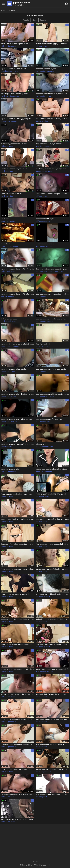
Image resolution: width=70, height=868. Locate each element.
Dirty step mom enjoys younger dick (49, 144)
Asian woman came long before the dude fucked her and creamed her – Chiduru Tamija (18, 44)
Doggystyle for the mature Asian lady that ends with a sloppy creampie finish (18, 744)
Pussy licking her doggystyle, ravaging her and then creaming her (18, 569)
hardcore (5, 96)
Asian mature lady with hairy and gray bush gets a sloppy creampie (52, 744)
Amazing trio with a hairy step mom (14, 94)
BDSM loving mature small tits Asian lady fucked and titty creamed (52, 669)
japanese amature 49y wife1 (47, 69)
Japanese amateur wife (10, 469)
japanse (50, 321)
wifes (49, 96)
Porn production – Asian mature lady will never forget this (52, 544)
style (49, 421)
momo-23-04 (6, 244)
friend (8, 446)
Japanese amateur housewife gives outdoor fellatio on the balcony (18, 419)
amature (14, 71)
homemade (44, 446)
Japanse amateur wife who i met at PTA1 (51, 319)
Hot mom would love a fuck (11, 194)
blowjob (7, 271)
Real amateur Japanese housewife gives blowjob (52, 269)
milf (2, 46)
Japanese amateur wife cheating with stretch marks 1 (52, 294)
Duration (43, 20)
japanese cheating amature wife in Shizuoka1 (18, 344)
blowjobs (43, 271)
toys (6, 296)
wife (3, 296)
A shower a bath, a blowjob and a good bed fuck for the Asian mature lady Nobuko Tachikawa (52, 594)
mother (38, 346)
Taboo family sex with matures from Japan (17, 819)
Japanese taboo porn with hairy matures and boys (52, 794)
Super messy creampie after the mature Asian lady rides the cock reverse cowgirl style (18, 719)
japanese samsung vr (55, 271)
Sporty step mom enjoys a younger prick (51, 169)
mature (13, 221)
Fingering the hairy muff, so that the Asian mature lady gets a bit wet (52, 519)
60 (49, 346)
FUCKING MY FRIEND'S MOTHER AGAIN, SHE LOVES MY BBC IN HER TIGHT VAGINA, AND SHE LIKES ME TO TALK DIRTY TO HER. (52, 494)
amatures (51, 71)
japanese (12, 46)
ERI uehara (5, 219)
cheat (49, 296)
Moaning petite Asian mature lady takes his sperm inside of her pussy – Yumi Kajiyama (18, 619)
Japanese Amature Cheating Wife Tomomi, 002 (18, 269)
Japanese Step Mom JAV (45, 219)
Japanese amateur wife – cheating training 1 (52, 369)
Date (35, 20)
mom (6, 46)
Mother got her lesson (9, 319)
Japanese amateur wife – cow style (49, 419)
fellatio (15, 421)
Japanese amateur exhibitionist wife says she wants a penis (52, 394)
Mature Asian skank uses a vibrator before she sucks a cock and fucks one (18, 519)
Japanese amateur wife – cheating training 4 (18, 394)
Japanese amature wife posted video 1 (16, 369)
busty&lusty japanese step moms (14, 144)
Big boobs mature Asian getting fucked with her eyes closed (52, 619)
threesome (17, 96)
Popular (26, 20)
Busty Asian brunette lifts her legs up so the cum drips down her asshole (52, 569)
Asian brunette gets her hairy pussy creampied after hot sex (18, 494)
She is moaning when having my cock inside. (52, 194)
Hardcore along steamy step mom (14, 169)
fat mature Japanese (44, 444)
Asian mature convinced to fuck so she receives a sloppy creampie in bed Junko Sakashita (18, 594)
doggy (14, 121)
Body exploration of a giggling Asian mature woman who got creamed (52, 44)
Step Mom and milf (43, 344)
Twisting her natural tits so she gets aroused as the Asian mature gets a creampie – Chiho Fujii (18, 694)
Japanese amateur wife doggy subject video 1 (18, 119)
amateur (51, 246)
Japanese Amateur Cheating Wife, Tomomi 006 (18, 294)
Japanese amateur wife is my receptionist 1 (52, 94)
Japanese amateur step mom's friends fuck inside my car (18, 444)
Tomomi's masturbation (45, 244)
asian (41, 46)
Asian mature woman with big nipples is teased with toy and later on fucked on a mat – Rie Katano (18, 644)
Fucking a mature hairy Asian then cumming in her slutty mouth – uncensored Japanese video (18, 794)
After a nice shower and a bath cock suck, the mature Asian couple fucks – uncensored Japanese (52, 719)
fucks (12, 446)
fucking (8, 71)
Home (4, 10)
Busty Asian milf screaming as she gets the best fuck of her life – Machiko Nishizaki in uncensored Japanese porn (52, 769)
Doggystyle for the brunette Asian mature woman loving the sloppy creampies (18, 544)
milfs (51, 446)
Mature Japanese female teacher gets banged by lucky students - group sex (52, 469)
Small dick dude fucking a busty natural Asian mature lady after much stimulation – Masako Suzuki (52, 694)
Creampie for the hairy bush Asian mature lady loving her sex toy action (18, 769)
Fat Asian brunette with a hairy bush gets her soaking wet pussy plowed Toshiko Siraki (52, 644)
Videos (13, 10)
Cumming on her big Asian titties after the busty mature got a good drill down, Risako (18, 669)
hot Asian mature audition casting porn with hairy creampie (52, 119)
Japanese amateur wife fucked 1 (13, 69)
